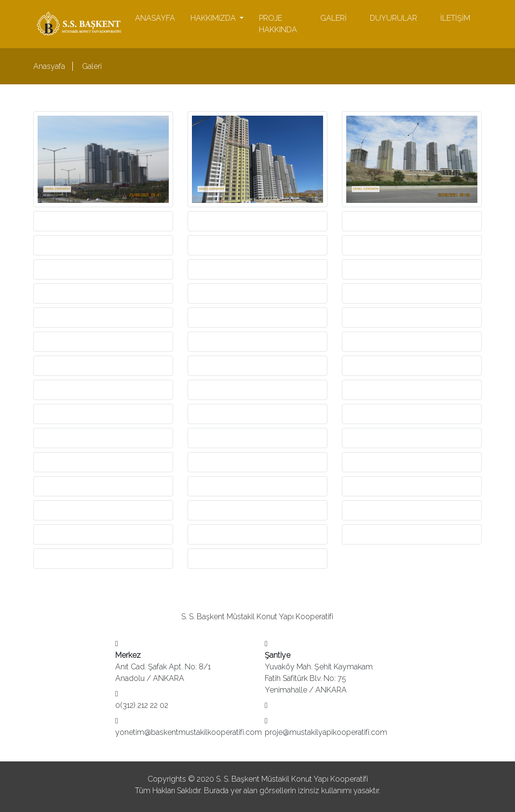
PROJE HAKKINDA (278, 24)
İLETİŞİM (455, 18)
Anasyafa (49, 66)
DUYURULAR (393, 18)
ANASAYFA (155, 18)
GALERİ (333, 18)
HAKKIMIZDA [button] (214, 18)
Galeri (92, 66)
